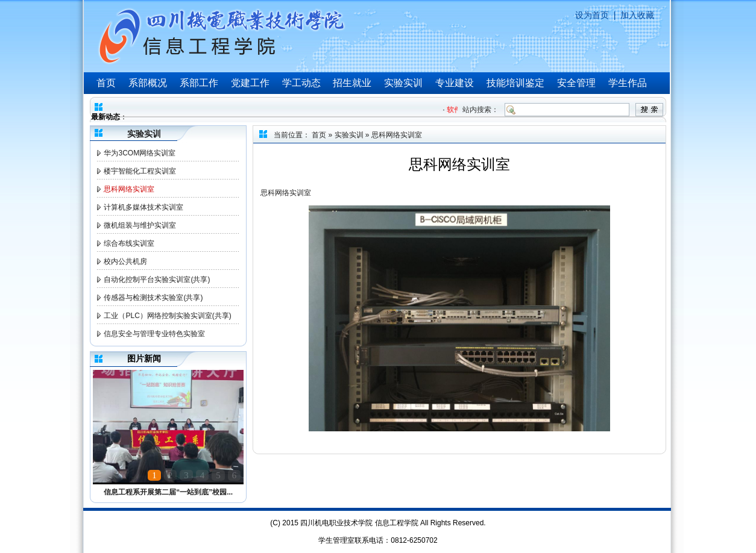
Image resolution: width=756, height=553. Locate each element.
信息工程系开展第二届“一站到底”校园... (168, 492)
